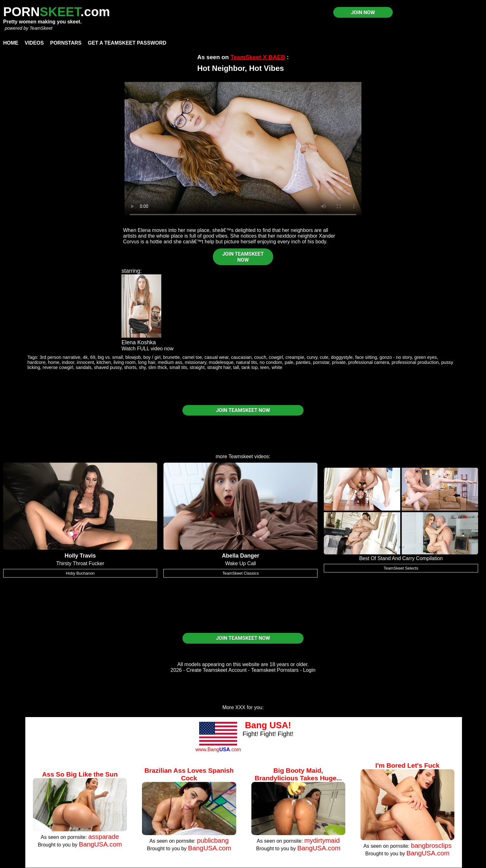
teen (265, 367)
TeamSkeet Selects (401, 568)
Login (309, 670)
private (339, 362)
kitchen (104, 362)
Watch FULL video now (147, 349)
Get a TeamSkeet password (127, 43)
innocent (85, 362)
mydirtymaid (322, 840)
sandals (84, 367)
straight (197, 367)
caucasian (241, 357)
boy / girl (152, 357)
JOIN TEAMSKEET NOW (243, 257)
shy (142, 367)
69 (93, 357)
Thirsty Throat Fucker (80, 563)
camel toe (192, 357)
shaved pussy (108, 367)
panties (303, 362)
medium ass (170, 362)
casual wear (217, 357)
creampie (295, 357)
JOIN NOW (363, 12)
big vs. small (110, 357)
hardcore (37, 362)
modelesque (221, 362)
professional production (415, 362)
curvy (312, 357)
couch (260, 357)
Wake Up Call (240, 563)
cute (324, 357)
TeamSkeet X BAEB (258, 57)
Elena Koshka (139, 342)
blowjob (133, 357)
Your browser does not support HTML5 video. (243, 149)
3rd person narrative (60, 357)
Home (11, 43)
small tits (178, 367)
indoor (68, 362)
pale (289, 362)
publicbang (213, 840)
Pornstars (66, 43)
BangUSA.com (100, 844)
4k (85, 357)
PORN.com (57, 12)
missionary (195, 362)
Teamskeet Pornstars (275, 670)
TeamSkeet (41, 28)
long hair (146, 362)
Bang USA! (268, 725)
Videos (34, 43)
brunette (172, 357)
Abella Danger (241, 556)
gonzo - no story (396, 357)
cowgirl (276, 357)
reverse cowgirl (58, 367)
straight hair (219, 367)
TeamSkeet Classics (240, 573)
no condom (271, 362)
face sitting (366, 357)
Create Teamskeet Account (216, 670)
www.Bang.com (218, 749)
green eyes (425, 357)
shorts (130, 367)
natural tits (247, 362)
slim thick (158, 367)
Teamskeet (241, 456)
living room (125, 362)
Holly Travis (80, 556)
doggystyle (342, 357)
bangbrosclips (431, 845)
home (54, 362)
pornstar (321, 362)
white (277, 367)
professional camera (369, 362)
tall (236, 367)
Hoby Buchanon (80, 573)
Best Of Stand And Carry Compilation (401, 558)
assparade (104, 837)
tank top (250, 367)
